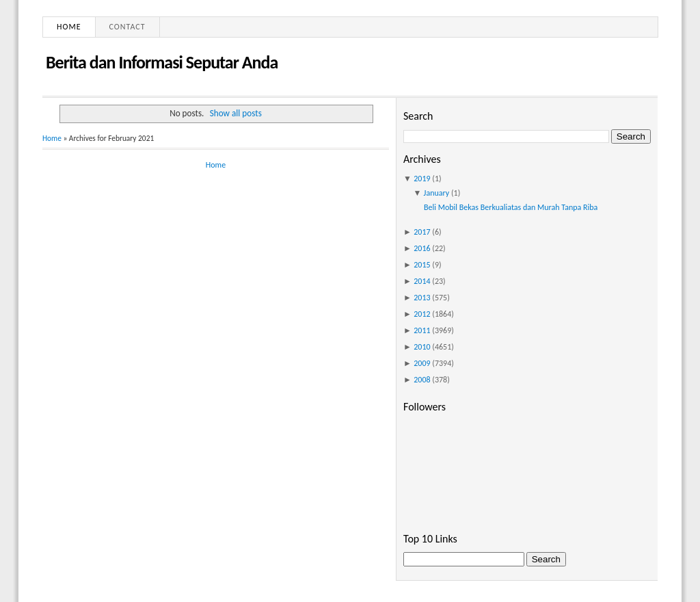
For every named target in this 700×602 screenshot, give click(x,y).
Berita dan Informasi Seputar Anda (162, 62)
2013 (422, 298)
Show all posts (236, 113)
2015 (422, 265)
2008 (422, 380)
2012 (422, 314)
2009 (422, 363)
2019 (422, 179)
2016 (422, 248)
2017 (422, 232)
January (437, 193)
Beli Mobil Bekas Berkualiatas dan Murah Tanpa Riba (511, 207)
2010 (422, 347)
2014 (422, 281)
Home (69, 27)
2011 (422, 330)
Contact (127, 27)
